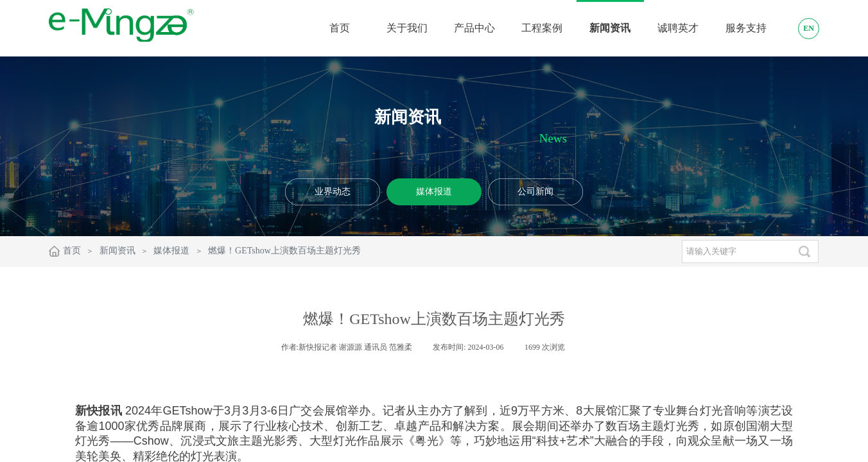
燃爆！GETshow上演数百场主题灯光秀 (284, 251)
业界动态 (333, 192)
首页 (72, 251)
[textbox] (736, 252)
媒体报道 (434, 192)
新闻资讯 (117, 251)
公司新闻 (535, 192)
